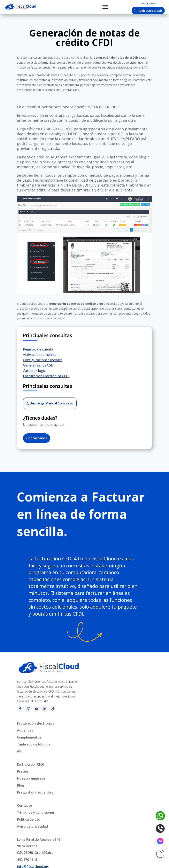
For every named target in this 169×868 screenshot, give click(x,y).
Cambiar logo (34, 370)
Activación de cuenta (40, 354)
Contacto (25, 805)
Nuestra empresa (31, 778)
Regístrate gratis (150, 11)
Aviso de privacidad (32, 826)
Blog (21, 785)
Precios (23, 771)
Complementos (29, 737)
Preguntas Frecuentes (35, 792)
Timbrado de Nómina (34, 744)
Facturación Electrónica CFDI (46, 376)
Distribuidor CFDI (30, 764)
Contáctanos (37, 438)
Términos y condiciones (36, 812)
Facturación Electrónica (36, 723)
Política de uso (29, 819)
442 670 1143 (27, 860)
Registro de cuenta (38, 349)
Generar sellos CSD (38, 365)
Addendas (25, 730)
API (20, 751)
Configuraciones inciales (43, 360)
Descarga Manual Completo (52, 403)
